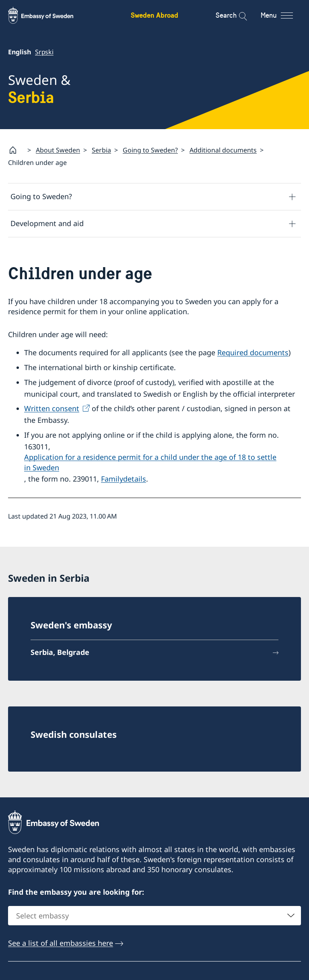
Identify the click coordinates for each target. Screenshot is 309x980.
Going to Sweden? (150, 150)
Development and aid (47, 224)
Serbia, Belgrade (60, 652)
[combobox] (154, 916)
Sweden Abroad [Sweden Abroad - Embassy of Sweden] (154, 15)
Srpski (44, 52)
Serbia (101, 150)
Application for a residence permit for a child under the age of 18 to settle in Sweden (150, 462)
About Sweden (58, 150)
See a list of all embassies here (61, 943)
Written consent (52, 409)
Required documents (253, 352)
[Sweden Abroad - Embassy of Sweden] (48, 15)
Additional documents (223, 150)
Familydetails (124, 479)
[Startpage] (16, 150)
